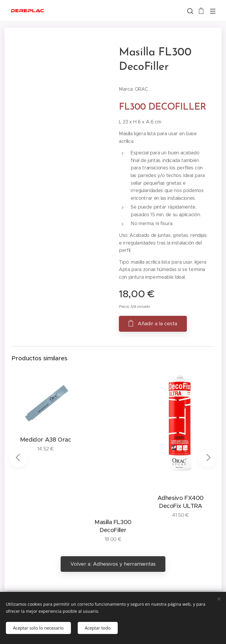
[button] (190, 11)
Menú (213, 11)
